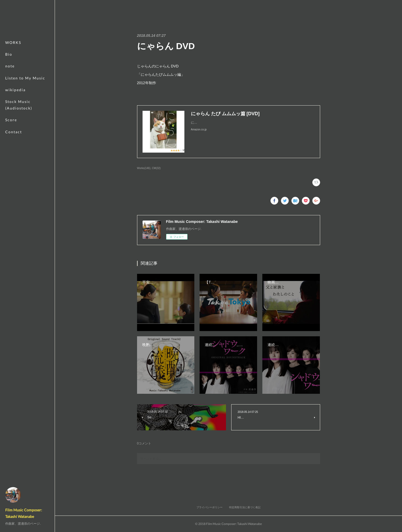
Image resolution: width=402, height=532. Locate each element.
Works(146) (144, 168)
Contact (14, 132)
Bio (9, 54)
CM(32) (156, 168)
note (10, 66)
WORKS (13, 42)
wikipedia (15, 90)
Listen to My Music (25, 78)
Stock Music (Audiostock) (19, 105)
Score (11, 120)
